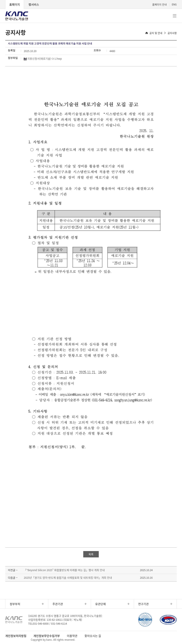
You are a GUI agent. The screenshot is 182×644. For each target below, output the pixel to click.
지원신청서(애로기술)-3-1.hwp (43, 59)
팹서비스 (34, 4)
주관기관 (58, 604)
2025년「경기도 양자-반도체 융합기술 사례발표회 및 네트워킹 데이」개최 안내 (68, 578)
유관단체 (101, 604)
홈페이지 (15, 4)
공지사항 (172, 33)
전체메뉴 (175, 16)
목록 (91, 554)
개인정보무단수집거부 (47, 636)
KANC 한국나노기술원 (17, 16)
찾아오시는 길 (93, 636)
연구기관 (143, 604)
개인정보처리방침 (16, 636)
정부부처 (15, 604)
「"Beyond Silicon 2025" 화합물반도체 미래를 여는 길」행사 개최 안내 (64, 570)
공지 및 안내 (156, 33)
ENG (174, 4)
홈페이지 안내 (159, 4)
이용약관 (72, 636)
